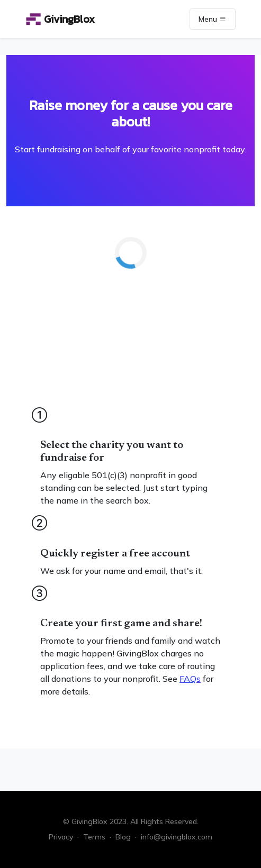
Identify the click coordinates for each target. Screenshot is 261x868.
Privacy (61, 837)
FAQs (190, 679)
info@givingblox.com (177, 837)
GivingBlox (60, 19)
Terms (94, 837)
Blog (123, 837)
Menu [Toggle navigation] (213, 19)
